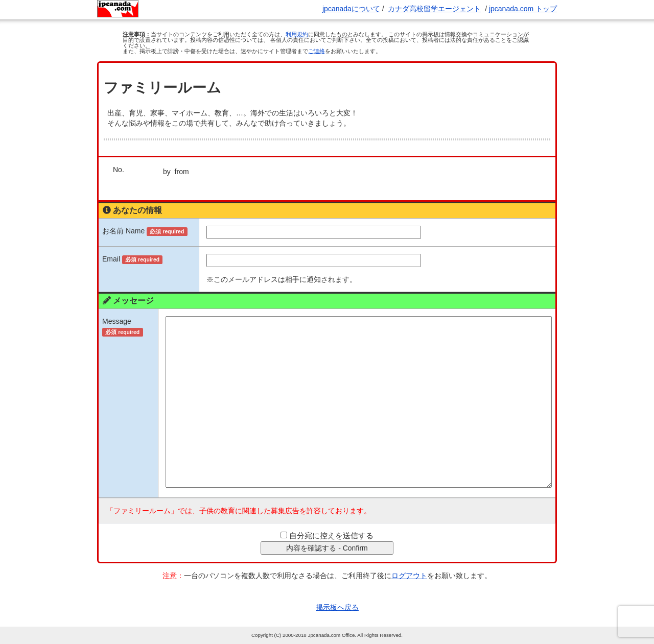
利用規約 (297, 34)
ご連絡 (317, 51)
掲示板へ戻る (337, 607)
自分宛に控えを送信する (331, 536)
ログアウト (409, 576)
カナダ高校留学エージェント (434, 9)
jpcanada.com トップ (523, 9)
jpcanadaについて (351, 9)
